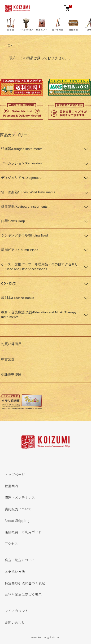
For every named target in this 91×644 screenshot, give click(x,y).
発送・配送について (20, 560)
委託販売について (18, 509)
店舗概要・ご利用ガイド (23, 532)
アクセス (11, 543)
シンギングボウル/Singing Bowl (24, 235)
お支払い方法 (15, 571)
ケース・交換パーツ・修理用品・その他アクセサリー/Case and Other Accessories (40, 267)
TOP (9, 45)
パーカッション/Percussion (21, 163)
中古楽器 (8, 359)
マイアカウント (17, 611)
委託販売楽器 (11, 375)
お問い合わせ (15, 622)
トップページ (15, 474)
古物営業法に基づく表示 (23, 594)
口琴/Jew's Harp (13, 221)
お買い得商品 (11, 344)
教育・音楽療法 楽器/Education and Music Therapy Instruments (39, 315)
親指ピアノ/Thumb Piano (20, 250)
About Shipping (17, 521)
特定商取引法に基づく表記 (25, 583)
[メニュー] (83, 8)
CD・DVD (9, 283)
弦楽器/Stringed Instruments (22, 149)
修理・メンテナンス (20, 497)
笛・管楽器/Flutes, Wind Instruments (28, 192)
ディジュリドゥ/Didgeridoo (21, 178)
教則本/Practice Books (18, 298)
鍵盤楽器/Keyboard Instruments (24, 207)
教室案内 (11, 486)
